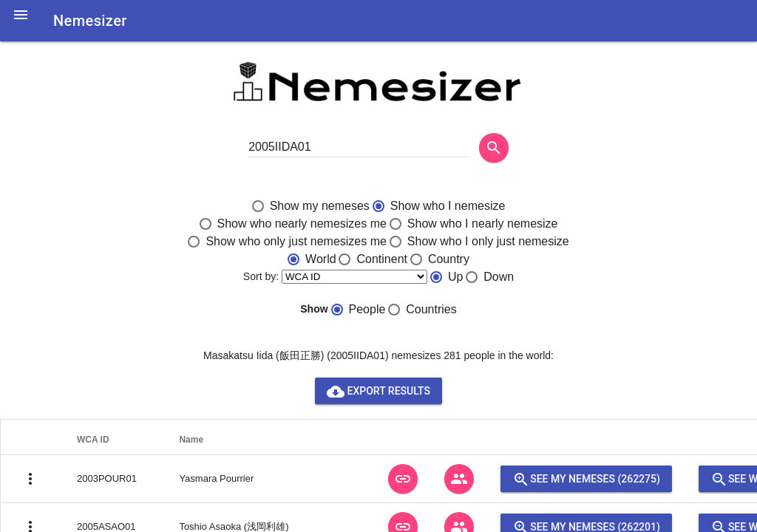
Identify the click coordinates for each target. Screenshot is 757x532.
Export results (378, 391)
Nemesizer (90, 21)
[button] (21, 24)
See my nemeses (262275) (586, 479)
